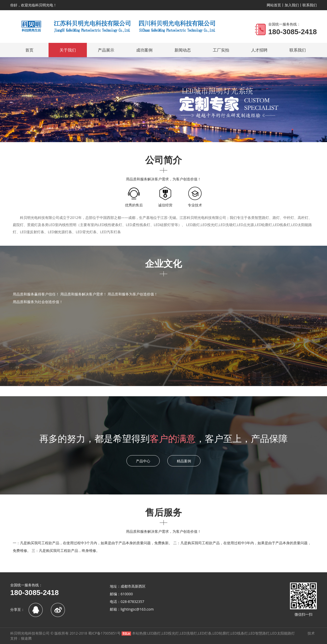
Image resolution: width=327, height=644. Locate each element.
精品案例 (184, 461)
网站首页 (274, 5)
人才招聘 (259, 50)
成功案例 (144, 50)
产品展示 (106, 50)
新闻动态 (183, 50)
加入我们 (292, 5)
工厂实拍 (221, 50)
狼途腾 (26, 638)
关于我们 (68, 50)
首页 (29, 50)
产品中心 (143, 461)
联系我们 (310, 5)
